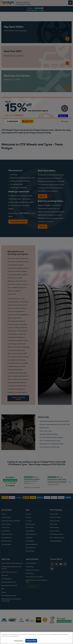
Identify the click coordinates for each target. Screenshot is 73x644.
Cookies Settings (18, 641)
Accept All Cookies (31, 641)
